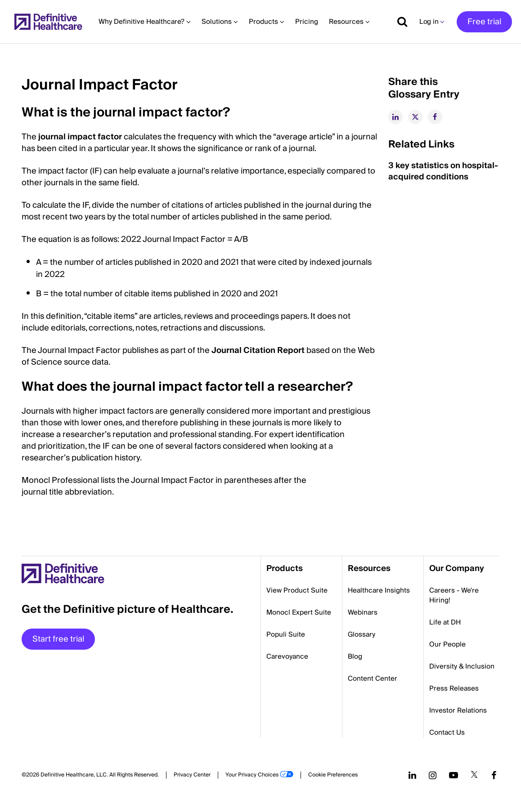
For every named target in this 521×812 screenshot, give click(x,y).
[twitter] (415, 117)
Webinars (363, 612)
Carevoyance (287, 656)
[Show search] (399, 22)
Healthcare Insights (379, 590)
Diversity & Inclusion (462, 666)
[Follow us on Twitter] (474, 775)
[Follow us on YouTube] (454, 775)
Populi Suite (286, 634)
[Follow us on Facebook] (494, 775)
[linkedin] (395, 117)
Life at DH (445, 622)
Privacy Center (192, 775)
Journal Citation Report (258, 350)
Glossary (362, 634)
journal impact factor (80, 137)
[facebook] (435, 117)
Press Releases (454, 688)
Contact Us (447, 732)
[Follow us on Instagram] (433, 775)
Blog (355, 656)
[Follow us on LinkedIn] (412, 775)
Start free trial (58, 639)
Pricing (307, 22)
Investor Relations (458, 710)
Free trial (484, 22)
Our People (447, 644)
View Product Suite (297, 590)
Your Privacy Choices (252, 775)
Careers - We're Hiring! (454, 595)
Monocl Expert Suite (299, 612)
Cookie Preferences (333, 775)
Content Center (373, 678)
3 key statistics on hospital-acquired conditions (443, 172)
